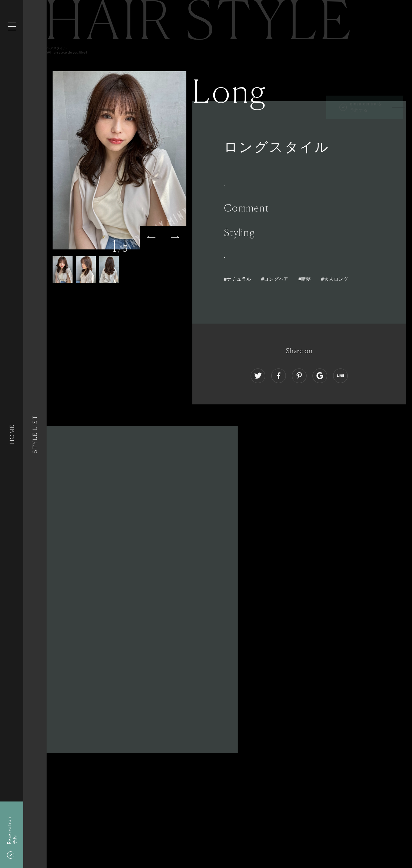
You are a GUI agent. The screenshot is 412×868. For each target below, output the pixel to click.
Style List (35, 434)
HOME (12, 434)
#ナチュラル (238, 279)
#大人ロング (335, 279)
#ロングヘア (275, 279)
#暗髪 (305, 279)
